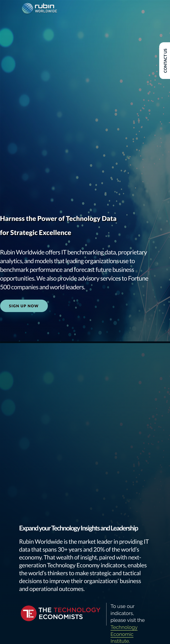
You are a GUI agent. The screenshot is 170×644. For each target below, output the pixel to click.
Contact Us (165, 61)
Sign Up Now (24, 306)
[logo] (39, 9)
